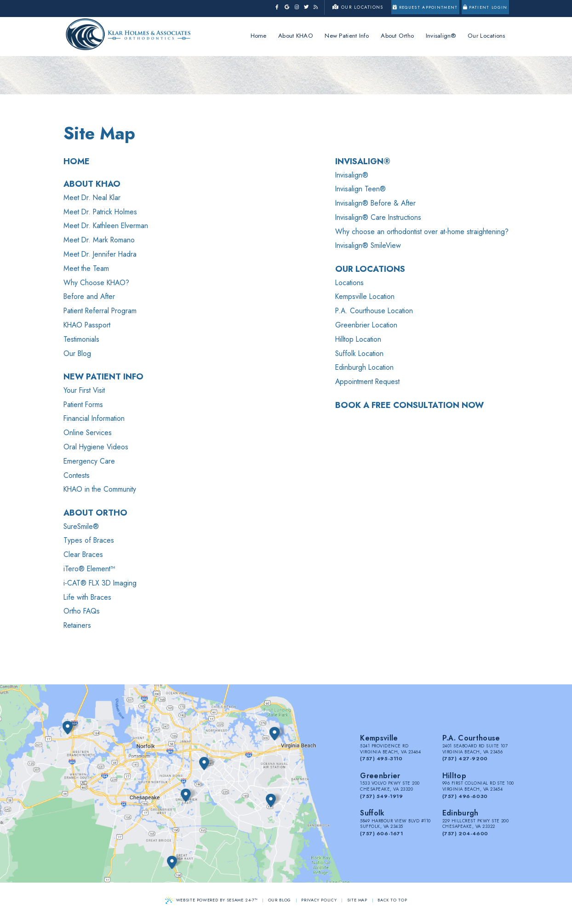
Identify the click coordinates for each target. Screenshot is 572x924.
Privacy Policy (319, 900)
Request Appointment (425, 7)
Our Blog (280, 900)
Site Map (357, 900)
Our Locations (358, 7)
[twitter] (306, 7)
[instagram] (297, 7)
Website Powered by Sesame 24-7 (212, 900)
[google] (287, 7)
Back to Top (392, 900)
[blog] (316, 7)
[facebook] (277, 7)
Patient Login (485, 7)
